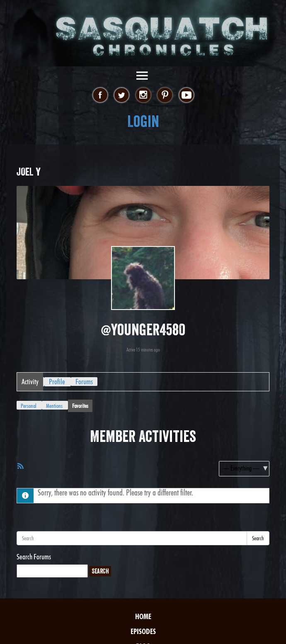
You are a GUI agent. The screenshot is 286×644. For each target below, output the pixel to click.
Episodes (143, 631)
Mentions (54, 406)
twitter (122, 95)
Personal (29, 406)
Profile (57, 382)
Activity (30, 382)
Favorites (80, 406)
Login (143, 121)
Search (258, 538)
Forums (84, 382)
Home (143, 616)
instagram (143, 95)
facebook (100, 95)
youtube (186, 95)
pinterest (165, 95)
